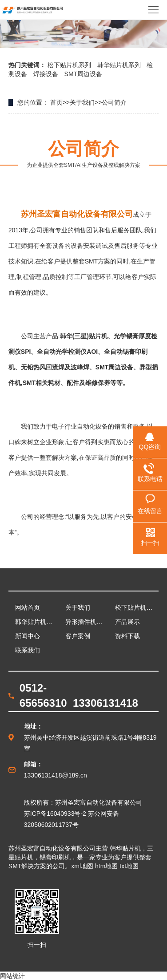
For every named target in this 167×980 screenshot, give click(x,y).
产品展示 (127, 622)
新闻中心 (28, 636)
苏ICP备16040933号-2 (55, 814)
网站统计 (12, 976)
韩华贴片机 (125, 848)
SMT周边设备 (83, 74)
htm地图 (106, 866)
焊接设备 (47, 74)
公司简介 (114, 102)
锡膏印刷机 (55, 857)
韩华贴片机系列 (120, 65)
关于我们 (82, 102)
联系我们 (28, 650)
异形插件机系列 (87, 622)
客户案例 (78, 636)
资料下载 (127, 636)
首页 (56, 102)
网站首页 (28, 607)
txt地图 (129, 866)
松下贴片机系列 (70, 65)
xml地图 (82, 866)
